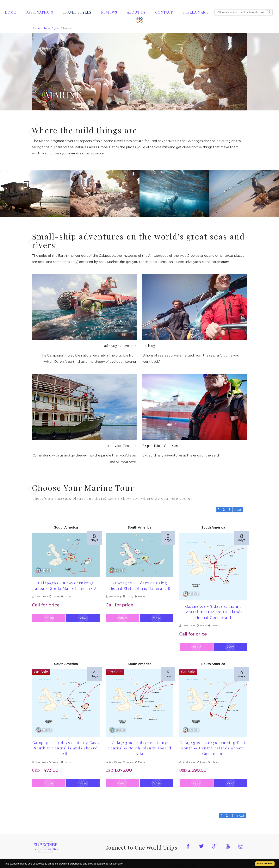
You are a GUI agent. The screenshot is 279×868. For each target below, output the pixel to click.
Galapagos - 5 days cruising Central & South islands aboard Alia (139, 748)
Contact (164, 12)
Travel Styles (77, 12)
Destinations (39, 12)
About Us (136, 12)
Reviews (109, 12)
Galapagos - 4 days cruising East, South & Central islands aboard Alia (66, 748)
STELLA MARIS (196, 12)
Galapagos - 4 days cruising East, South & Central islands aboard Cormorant (213, 748)
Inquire (49, 618)
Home (10, 12)
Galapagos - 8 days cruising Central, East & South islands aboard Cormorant (213, 612)
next (238, 510)
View (83, 618)
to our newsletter (46, 847)
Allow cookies (265, 864)
